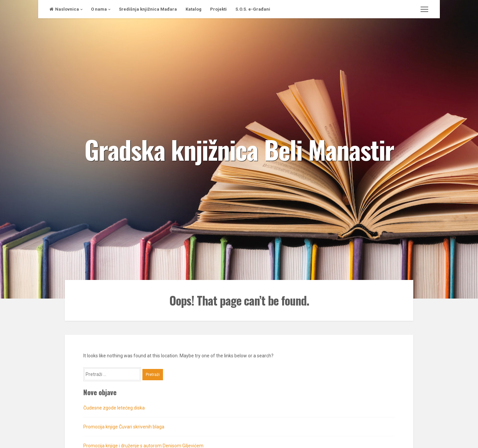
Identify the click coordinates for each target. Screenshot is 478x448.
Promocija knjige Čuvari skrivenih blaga (124, 427)
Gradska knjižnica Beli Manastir (239, 149)
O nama (99, 9)
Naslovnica (64, 9)
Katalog (194, 9)
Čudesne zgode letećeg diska (114, 408)
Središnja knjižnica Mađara (148, 9)
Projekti (218, 9)
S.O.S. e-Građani (253, 9)
